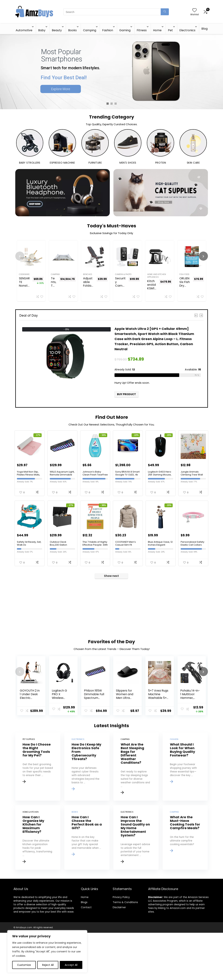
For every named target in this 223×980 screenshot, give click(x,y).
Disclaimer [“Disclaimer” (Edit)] (119, 955)
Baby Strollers (30, 163)
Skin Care (193, 163)
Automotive (24, 30)
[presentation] (20, 256)
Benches (88, 274)
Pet (170, 30)
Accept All (71, 965)
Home (157, 30)
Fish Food (184, 274)
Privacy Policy (121, 944)
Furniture (95, 163)
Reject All (48, 965)
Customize (24, 965)
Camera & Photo (123, 274)
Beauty (57, 30)
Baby (42, 30)
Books (72, 30)
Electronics (187, 30)
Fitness (142, 30)
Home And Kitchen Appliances (157, 276)
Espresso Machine (62, 163)
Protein (161, 163)
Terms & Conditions (125, 949)
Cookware (24, 274)
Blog (204, 29)
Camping (90, 30)
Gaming (125, 30)
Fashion (108, 30)
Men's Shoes (128, 163)
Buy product (126, 394)
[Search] (165, 12)
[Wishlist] (194, 10)
